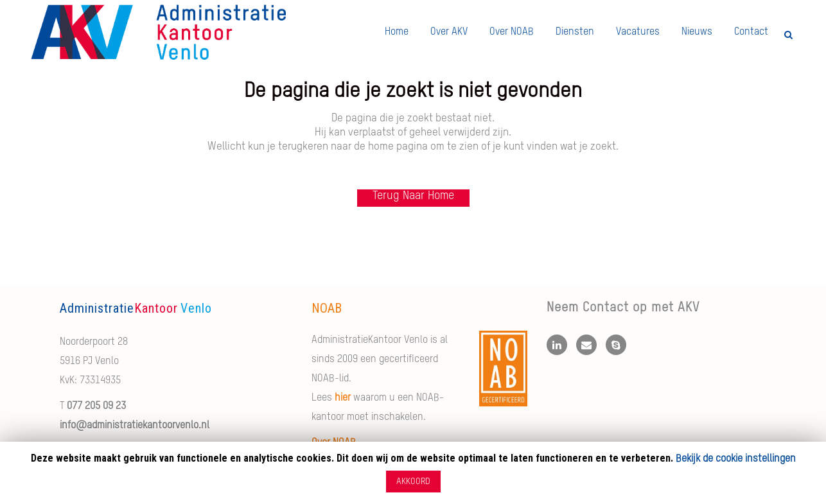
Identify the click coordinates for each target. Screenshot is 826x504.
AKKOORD (413, 482)
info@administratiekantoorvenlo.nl (135, 426)
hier (343, 398)
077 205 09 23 (96, 406)
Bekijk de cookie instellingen (736, 459)
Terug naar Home (413, 196)
